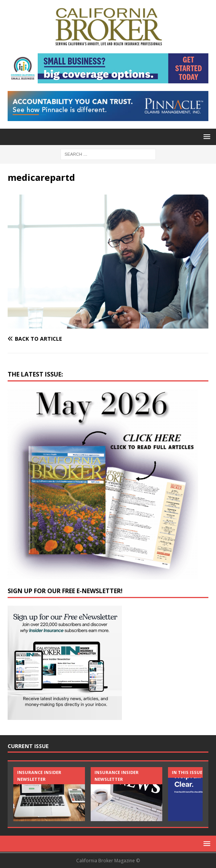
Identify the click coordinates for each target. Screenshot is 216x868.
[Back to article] (108, 339)
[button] (206, 136)
